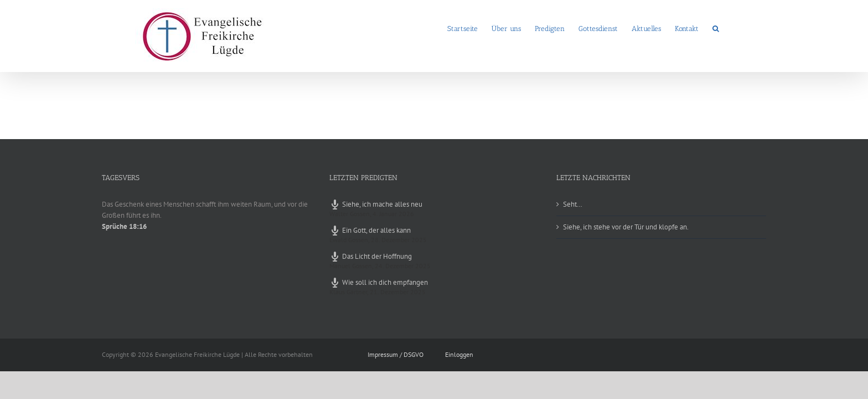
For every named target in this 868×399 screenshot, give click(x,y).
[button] (730, 28)
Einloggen (459, 354)
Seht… (573, 204)
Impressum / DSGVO (396, 354)
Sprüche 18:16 (124, 226)
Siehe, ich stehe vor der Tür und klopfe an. (626, 227)
